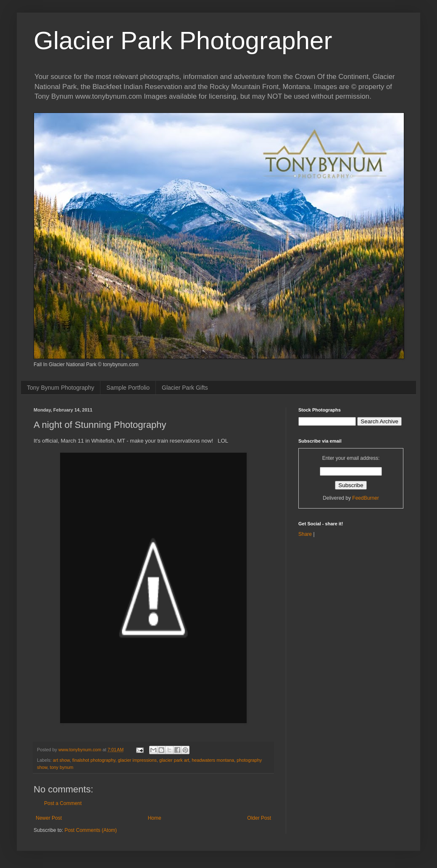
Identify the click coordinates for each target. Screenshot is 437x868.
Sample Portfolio (128, 388)
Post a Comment (63, 803)
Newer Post (49, 818)
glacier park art (174, 760)
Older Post (259, 818)
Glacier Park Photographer (183, 41)
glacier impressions (137, 760)
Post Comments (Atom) (91, 830)
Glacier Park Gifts (185, 388)
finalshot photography (94, 760)
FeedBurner (365, 498)
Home (155, 818)
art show (61, 760)
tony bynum (62, 767)
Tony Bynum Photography (61, 388)
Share (305, 534)
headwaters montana (213, 760)
